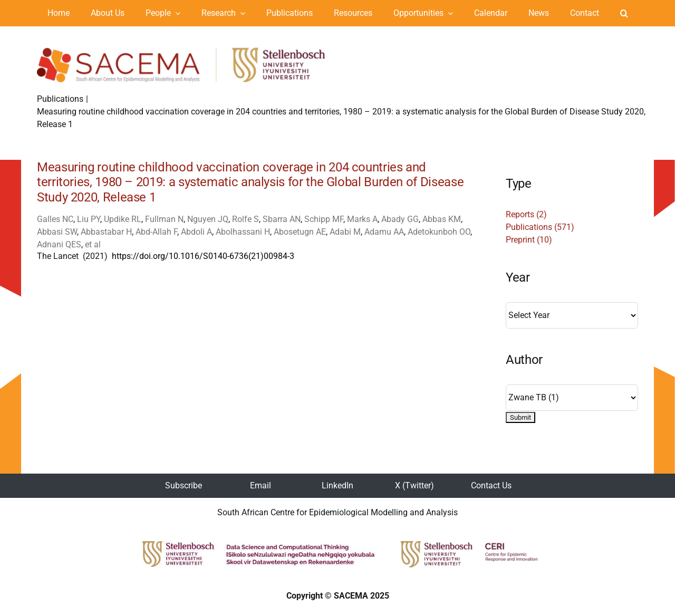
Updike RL (123, 219)
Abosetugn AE (300, 232)
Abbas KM (442, 219)
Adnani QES (59, 244)
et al (93, 244)
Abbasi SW (57, 232)
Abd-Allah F (156, 232)
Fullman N (164, 219)
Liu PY (89, 219)
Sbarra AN (282, 219)
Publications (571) (540, 227)
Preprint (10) (529, 240)
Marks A (362, 219)
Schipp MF (324, 219)
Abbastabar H (106, 232)
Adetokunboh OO (439, 232)
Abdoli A (196, 232)
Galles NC (55, 219)
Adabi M (345, 232)
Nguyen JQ (208, 219)
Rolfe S (245, 219)
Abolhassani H (243, 232)
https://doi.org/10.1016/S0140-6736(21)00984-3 (203, 256)
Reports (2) (526, 214)
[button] (624, 13)
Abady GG (400, 219)
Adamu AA (384, 232)
